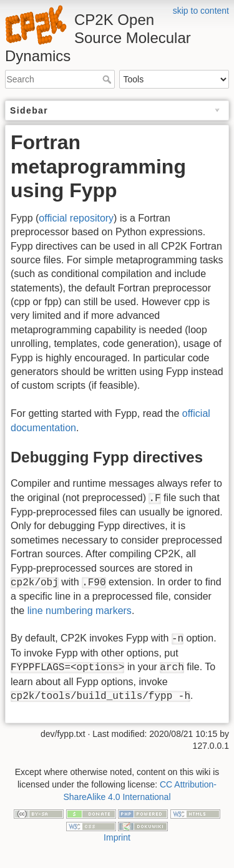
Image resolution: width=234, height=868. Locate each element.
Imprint (117, 837)
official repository (76, 218)
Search (108, 79)
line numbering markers (80, 611)
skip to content (201, 11)
